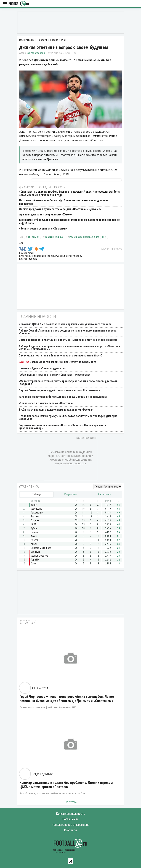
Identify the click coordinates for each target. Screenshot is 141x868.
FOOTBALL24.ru (19, 4)
